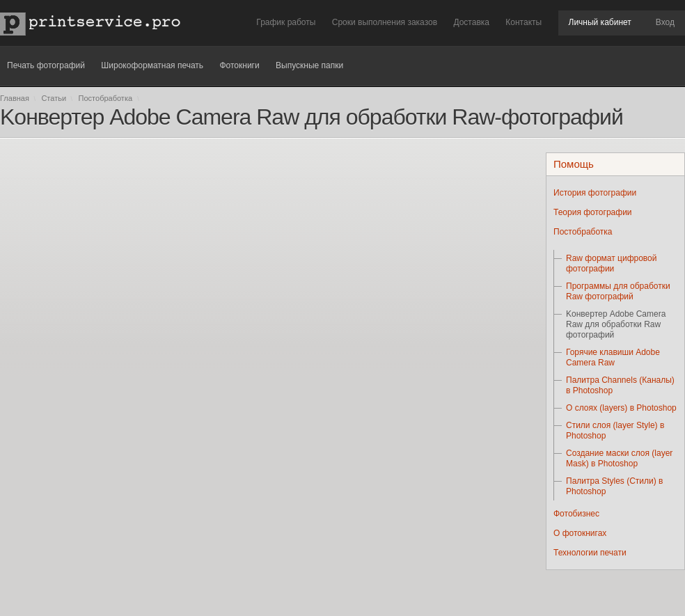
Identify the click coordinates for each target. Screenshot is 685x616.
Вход (665, 22)
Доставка (471, 22)
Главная (15, 98)
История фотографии (595, 193)
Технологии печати (590, 553)
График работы (286, 22)
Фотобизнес (576, 514)
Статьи (54, 98)
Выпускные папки (309, 65)
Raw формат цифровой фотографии (611, 263)
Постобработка (107, 98)
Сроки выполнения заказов (385, 22)
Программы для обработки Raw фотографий (618, 291)
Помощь (574, 164)
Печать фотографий (46, 65)
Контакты (523, 22)
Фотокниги (239, 65)
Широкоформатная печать (152, 65)
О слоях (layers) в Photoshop (621, 408)
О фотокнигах (580, 533)
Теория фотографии (593, 212)
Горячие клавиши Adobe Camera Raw (613, 357)
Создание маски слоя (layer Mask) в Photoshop (619, 458)
